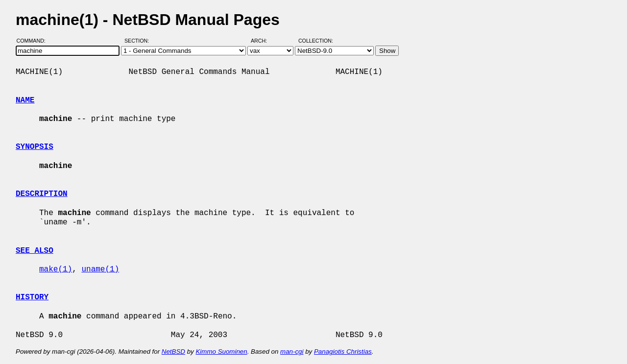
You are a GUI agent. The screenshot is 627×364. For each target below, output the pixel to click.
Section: (139, 41)
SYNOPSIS (35, 147)
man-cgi (292, 352)
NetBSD (173, 352)
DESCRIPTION (42, 194)
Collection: (316, 41)
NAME (25, 100)
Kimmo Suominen (221, 352)
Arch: (263, 41)
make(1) (56, 269)
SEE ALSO (35, 251)
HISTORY (32, 297)
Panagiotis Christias (343, 352)
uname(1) (100, 269)
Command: (34, 41)
